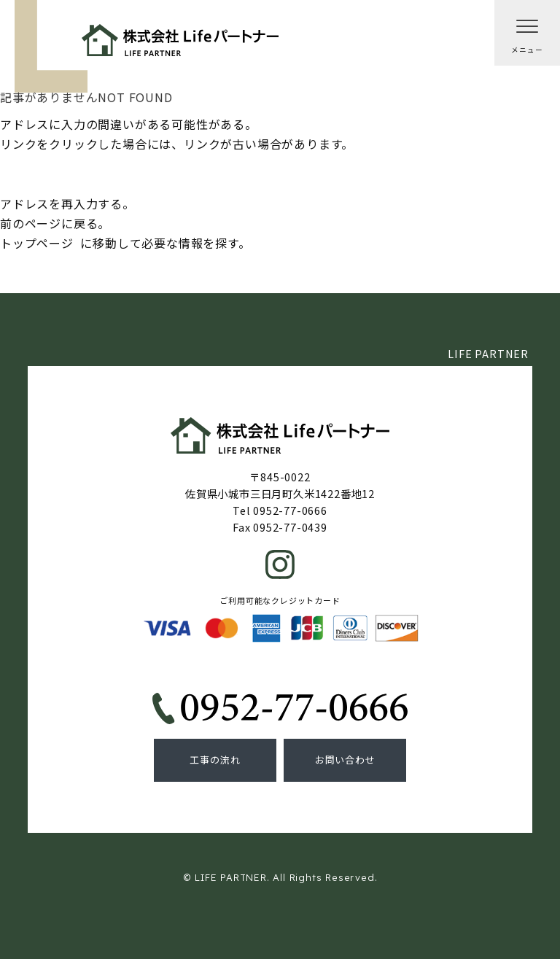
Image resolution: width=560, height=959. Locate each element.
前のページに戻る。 (55, 223)
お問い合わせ (345, 760)
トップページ (37, 243)
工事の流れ (215, 760)
